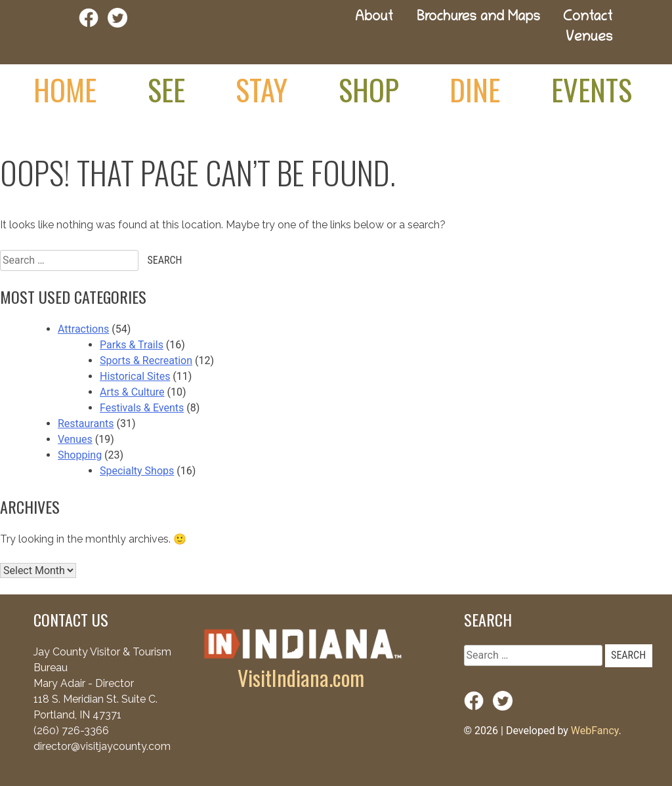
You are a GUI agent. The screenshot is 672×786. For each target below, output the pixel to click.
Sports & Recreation (146, 361)
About (374, 18)
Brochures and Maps (478, 18)
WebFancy (595, 731)
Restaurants (86, 424)
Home (65, 89)
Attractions (83, 329)
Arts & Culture (132, 392)
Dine (475, 89)
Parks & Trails (132, 345)
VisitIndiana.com (301, 677)
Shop (369, 89)
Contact (588, 18)
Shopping (80, 455)
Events (592, 89)
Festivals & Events (142, 408)
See (166, 89)
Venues (589, 38)
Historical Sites (135, 376)
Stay (262, 89)
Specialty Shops (137, 471)
